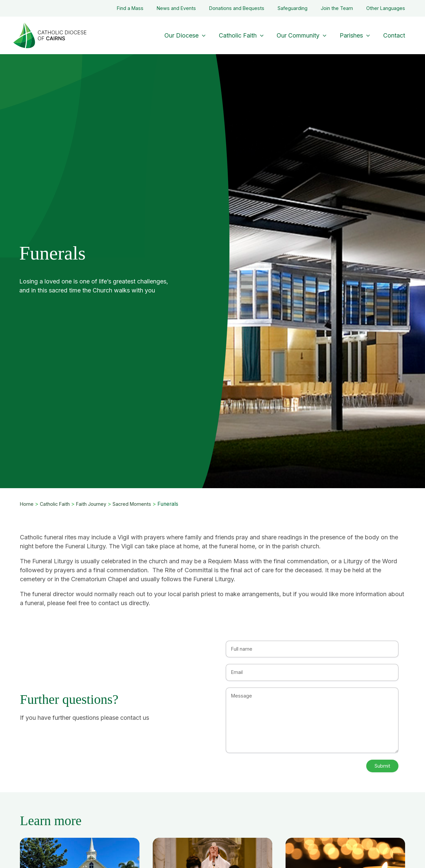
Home (27, 504)
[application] (208, 35)
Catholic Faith (57, 504)
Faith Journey (96, 504)
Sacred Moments (140, 504)
